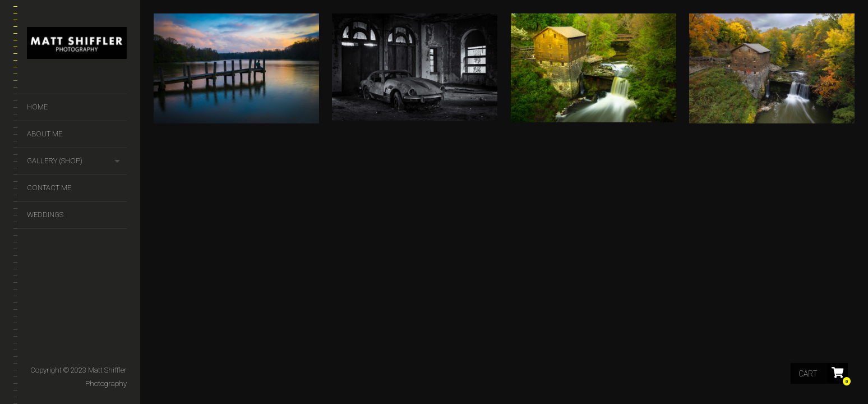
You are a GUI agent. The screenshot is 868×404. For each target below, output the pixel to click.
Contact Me (49, 188)
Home (37, 107)
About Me (45, 134)
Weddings (45, 215)
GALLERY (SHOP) (55, 161)
